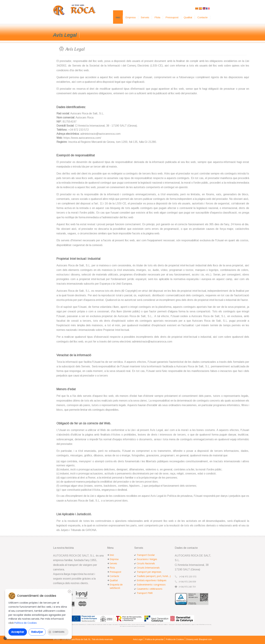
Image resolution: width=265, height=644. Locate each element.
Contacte (202, 17)
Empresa (130, 17)
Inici (118, 17)
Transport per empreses (149, 572)
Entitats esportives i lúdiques (152, 580)
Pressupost (172, 17)
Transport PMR (145, 593)
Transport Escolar (146, 555)
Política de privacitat (154, 639)
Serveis (145, 17)
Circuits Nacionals (146, 563)
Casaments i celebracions (149, 589)
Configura (56, 632)
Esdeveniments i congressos (151, 585)
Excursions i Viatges (147, 559)
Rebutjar (37, 632)
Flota (157, 17)
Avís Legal (138, 639)
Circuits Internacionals (148, 568)
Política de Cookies (175, 639)
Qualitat (188, 17)
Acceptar (18, 632)
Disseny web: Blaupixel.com (199, 639)
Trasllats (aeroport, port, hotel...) (154, 576)
